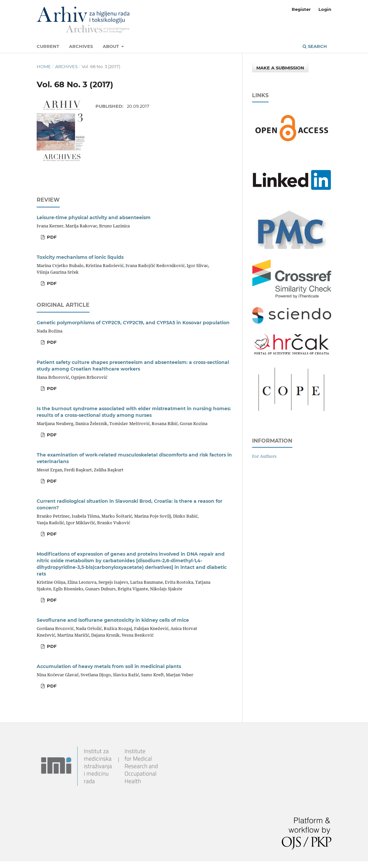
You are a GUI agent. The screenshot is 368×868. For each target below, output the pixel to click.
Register (301, 9)
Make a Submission (280, 68)
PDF (51, 237)
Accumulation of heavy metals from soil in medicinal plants (109, 666)
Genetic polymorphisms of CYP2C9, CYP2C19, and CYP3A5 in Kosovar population (133, 323)
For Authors (264, 456)
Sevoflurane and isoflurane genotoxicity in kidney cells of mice (113, 620)
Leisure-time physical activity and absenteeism (94, 217)
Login (325, 9)
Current (48, 46)
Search (315, 46)
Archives (81, 46)
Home (44, 66)
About (111, 46)
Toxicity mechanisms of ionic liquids (80, 257)
